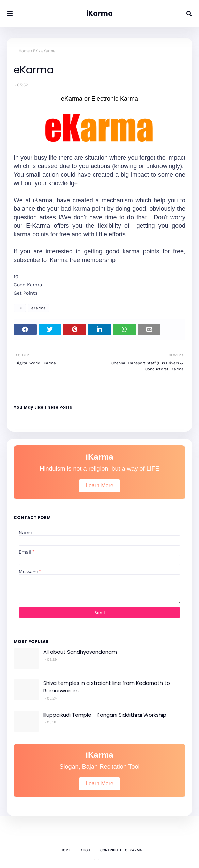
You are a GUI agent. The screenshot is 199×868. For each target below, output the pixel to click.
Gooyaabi (105, 859)
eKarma (39, 308)
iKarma (99, 13)
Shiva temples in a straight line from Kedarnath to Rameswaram (107, 687)
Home (24, 51)
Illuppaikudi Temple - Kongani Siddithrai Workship (105, 715)
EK (35, 51)
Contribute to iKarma (121, 850)
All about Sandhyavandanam (80, 652)
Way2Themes (100, 859)
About (86, 850)
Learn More (99, 486)
